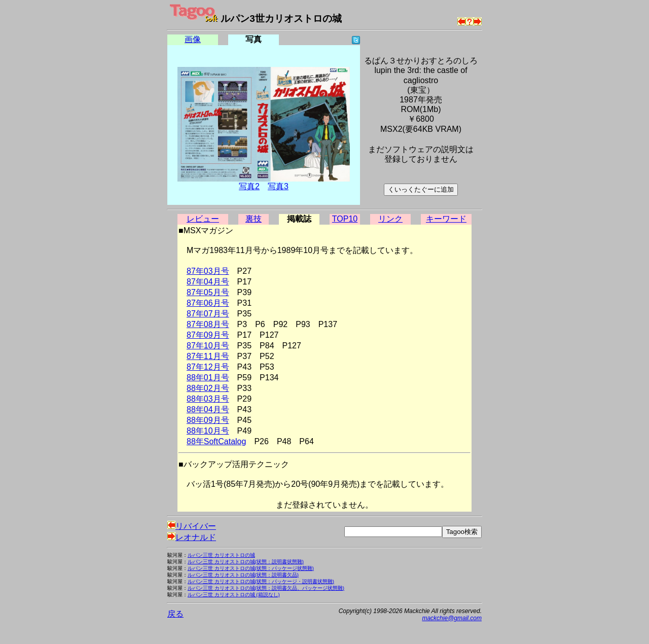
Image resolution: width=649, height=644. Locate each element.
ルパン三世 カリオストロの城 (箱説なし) (234, 595)
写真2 (249, 186)
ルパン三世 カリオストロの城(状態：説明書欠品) (243, 575)
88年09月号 (208, 420)
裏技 (254, 219)
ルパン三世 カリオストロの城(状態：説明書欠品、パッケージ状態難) (266, 588)
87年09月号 (208, 335)
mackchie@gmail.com (452, 618)
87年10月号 (208, 346)
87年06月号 (208, 303)
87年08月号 (208, 324)
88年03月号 (208, 399)
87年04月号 (208, 282)
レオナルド (192, 537)
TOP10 (345, 219)
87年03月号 (208, 271)
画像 (193, 39)
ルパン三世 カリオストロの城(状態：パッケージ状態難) (251, 568)
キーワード (446, 219)
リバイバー (192, 526)
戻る (175, 614)
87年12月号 (208, 367)
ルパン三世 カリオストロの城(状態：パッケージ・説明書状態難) (261, 581)
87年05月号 (208, 292)
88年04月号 (208, 409)
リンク (390, 219)
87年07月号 (208, 314)
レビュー (203, 219)
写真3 (278, 186)
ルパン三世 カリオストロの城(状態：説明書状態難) (246, 562)
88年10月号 (208, 431)
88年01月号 (208, 378)
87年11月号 (208, 356)
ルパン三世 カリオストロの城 (221, 555)
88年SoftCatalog (216, 441)
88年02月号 (208, 388)
